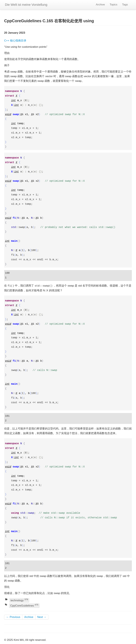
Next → (42, 617)
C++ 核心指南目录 (15, 41)
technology (19, 600)
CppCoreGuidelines (24, 606)
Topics (113, 5)
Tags (125, 5)
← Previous (13, 617)
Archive (100, 5)
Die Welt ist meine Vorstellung (26, 5)
